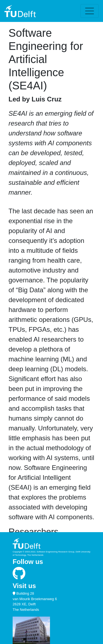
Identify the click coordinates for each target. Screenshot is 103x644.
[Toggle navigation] (90, 11)
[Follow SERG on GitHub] (19, 576)
